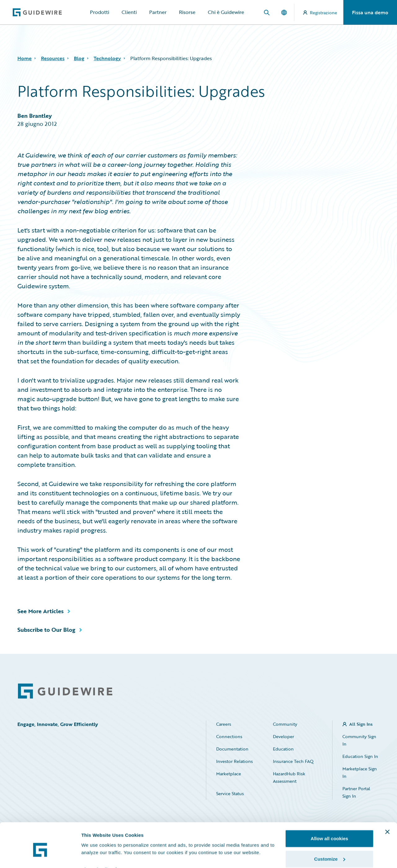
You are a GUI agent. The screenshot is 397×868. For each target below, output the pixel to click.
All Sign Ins (361, 724)
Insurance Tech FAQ (293, 761)
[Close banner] (387, 804)
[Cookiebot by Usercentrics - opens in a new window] (40, 856)
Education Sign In (360, 756)
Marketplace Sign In (360, 772)
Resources (53, 58)
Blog (79, 58)
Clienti (129, 12)
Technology (107, 58)
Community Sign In (359, 740)
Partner (158, 12)
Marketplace (229, 774)
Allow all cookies (330, 811)
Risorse (187, 12)
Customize (330, 831)
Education (283, 749)
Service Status (230, 793)
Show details (96, 841)
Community (285, 724)
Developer (283, 736)
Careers (224, 724)
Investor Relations (234, 761)
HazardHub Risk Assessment (289, 777)
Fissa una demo (370, 12)
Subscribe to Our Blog (46, 630)
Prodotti (100, 12)
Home (25, 58)
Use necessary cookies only (329, 851)
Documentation (232, 749)
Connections (229, 736)
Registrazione (320, 13)
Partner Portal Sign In (356, 792)
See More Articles (40, 611)
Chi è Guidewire (226, 12)
